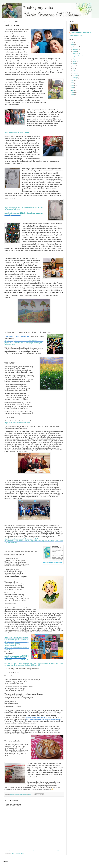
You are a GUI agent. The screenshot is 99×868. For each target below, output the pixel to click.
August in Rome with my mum (80, 56)
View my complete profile (76, 35)
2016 (73, 92)
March (75, 73)
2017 (73, 90)
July (74, 64)
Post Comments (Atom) (18, 854)
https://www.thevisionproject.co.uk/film (18, 423)
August (75, 61)
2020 (73, 83)
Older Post (60, 851)
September (76, 59)
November (76, 49)
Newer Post (8, 851)
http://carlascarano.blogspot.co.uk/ (81, 33)
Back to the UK (76, 54)
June (74, 66)
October (75, 52)
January (75, 78)
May (74, 68)
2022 (73, 45)
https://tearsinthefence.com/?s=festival (17, 132)
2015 (73, 95)
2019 (73, 85)
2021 (73, 81)
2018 (73, 88)
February (75, 75)
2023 (73, 43)
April (74, 71)
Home (34, 851)
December (76, 47)
